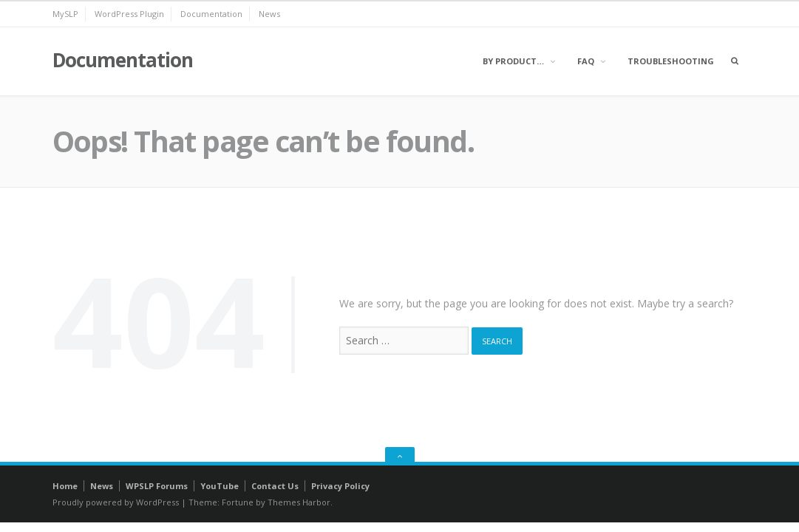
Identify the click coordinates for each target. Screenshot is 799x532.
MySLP (65, 14)
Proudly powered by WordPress (116, 502)
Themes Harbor (299, 502)
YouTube (220, 486)
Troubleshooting (671, 61)
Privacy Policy (340, 486)
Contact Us (275, 486)
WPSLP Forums (157, 486)
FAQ (586, 61)
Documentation (211, 14)
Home (65, 486)
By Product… (513, 61)
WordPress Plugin (129, 14)
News (269, 14)
